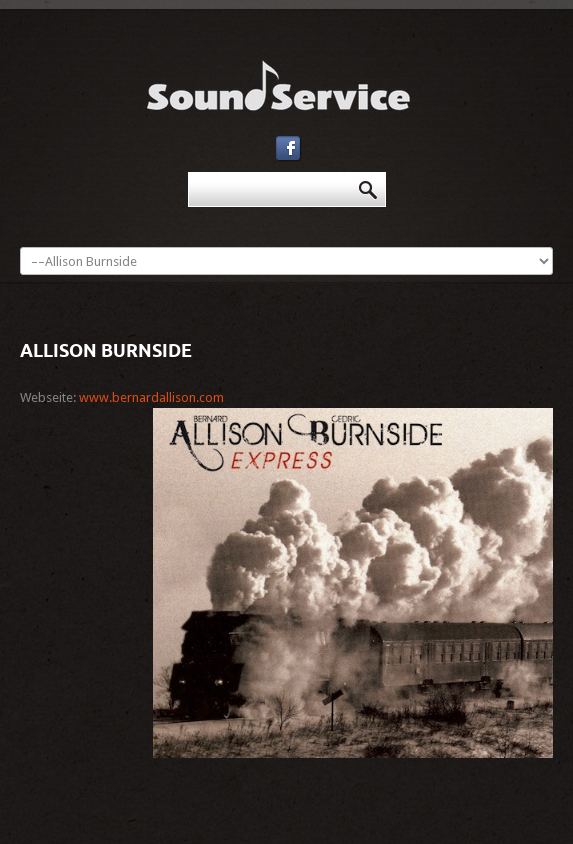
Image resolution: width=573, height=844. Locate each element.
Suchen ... (188, 172)
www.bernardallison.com (151, 397)
